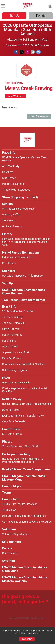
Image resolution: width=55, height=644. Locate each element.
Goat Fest (8, 172)
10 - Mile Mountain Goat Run (18, 311)
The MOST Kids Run (13, 323)
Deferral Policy (11, 410)
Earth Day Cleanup (12, 358)
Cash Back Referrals (14, 421)
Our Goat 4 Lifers (12, 434)
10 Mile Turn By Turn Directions (20, 504)
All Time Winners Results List (19, 209)
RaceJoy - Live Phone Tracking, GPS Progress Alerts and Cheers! (23, 460)
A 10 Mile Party (11, 166)
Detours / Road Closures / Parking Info (24, 516)
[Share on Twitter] (22, 52)
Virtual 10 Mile (10, 347)
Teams (7, 493)
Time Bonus (9, 221)
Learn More (32, 633)
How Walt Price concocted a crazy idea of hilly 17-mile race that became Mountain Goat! (26, 242)
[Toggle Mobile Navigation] (3, 6)
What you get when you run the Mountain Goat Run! (25, 390)
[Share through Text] (38, 52)
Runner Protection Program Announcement (27, 404)
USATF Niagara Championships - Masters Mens (25, 478)
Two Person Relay (12, 317)
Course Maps (11, 486)
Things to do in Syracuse (16, 190)
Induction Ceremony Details (18, 257)
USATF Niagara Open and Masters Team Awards (25, 159)
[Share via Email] (33, 52)
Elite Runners (12, 542)
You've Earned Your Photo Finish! (21, 446)
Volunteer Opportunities (16, 534)
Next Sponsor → (39, 116)
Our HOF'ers (9, 263)
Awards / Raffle (11, 215)
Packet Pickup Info (13, 184)
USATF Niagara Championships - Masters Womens (25, 579)
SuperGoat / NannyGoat (16, 352)
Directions (43, 45)
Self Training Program (14, 370)
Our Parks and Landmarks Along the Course (27, 522)
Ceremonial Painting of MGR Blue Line (24, 364)
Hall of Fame (9, 341)
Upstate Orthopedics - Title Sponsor (23, 276)
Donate (41, 16)
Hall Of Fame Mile (12, 335)
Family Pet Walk (11, 329)
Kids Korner (9, 178)
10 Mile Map (9, 510)
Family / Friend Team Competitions (26, 469)
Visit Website (15, 96)
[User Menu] (50, 6)
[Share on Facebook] (16, 52)
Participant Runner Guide (16, 383)
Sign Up (14, 16)
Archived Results (12, 226)
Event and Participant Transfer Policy (23, 416)
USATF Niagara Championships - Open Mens (25, 569)
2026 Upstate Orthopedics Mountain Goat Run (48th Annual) (27, 30)
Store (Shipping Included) (20, 197)
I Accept (27, 639)
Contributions (10, 553)
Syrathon (9, 561)
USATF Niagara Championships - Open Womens (25, 292)
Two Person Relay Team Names (24, 300)
